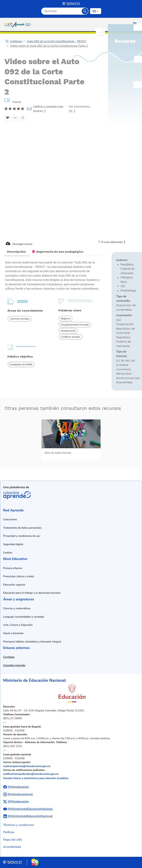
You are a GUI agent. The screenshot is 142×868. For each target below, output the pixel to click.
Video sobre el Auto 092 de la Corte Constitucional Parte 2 (49, 46)
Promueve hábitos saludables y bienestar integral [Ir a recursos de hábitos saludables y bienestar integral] (32, 642)
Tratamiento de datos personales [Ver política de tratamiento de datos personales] (22, 528)
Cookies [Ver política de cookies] (8, 553)
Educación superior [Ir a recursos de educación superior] (14, 585)
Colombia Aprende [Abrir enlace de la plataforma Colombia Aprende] (17, 495)
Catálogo (14, 41)
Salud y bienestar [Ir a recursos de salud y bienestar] (13, 633)
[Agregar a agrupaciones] (15, 118)
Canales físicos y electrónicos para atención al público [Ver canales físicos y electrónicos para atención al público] (36, 778)
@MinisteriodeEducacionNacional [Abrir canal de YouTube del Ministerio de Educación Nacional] (30, 809)
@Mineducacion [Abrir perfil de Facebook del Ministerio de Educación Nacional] (18, 787)
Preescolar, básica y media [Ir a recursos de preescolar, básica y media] (19, 576)
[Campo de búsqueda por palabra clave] (62, 11)
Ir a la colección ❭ (112, 242)
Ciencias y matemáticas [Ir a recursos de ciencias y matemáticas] (17, 608)
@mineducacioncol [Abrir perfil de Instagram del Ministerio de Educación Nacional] (20, 794)
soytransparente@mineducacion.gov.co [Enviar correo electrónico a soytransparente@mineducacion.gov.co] (27, 766)
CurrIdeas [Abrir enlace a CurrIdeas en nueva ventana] (9, 657)
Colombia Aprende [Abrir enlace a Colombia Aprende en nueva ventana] (14, 665)
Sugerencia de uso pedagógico (58, 252)
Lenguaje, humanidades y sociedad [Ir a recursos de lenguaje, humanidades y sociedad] (24, 617)
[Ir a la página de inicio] (18, 24)
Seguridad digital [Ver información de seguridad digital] (13, 544)
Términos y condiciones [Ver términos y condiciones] (19, 825)
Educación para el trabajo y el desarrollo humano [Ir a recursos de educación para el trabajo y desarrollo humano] (32, 593)
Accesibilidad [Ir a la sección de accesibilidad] (12, 847)
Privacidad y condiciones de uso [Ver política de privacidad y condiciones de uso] (22, 536)
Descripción (16, 252)
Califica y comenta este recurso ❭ (48, 109)
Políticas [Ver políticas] (9, 832)
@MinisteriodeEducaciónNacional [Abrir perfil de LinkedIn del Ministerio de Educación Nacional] (30, 816)
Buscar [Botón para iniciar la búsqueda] (85, 11)
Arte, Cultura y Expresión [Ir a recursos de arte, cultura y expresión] (18, 625)
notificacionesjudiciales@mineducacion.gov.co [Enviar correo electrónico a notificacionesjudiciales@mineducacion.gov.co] (31, 774)
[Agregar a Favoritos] (8, 118)
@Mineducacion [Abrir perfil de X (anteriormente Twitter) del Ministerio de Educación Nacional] (18, 801)
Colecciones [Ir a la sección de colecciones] (10, 519)
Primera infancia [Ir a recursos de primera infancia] (13, 568)
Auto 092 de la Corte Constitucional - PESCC (56, 41)
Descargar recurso (19, 244)
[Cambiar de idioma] (96, 11)
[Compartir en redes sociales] (23, 118)
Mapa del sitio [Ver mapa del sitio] (13, 840)
